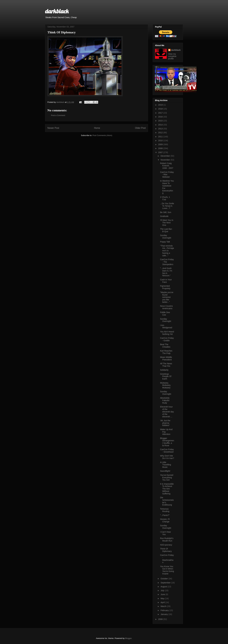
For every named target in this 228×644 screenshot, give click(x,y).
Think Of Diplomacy (166, 550)
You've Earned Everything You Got (167, 478)
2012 (161, 133)
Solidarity (164, 370)
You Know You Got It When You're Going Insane (167, 570)
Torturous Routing (165, 510)
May (163, 598)
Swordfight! (165, 471)
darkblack (57, 11)
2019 (161, 105)
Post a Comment (58, 115)
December (165, 156)
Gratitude (164, 216)
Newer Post (53, 128)
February (165, 610)
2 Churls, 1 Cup (165, 198)
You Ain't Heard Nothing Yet (167, 333)
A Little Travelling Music (166, 465)
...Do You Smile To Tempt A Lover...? (167, 206)
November (165, 160)
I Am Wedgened (166, 326)
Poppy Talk (165, 242)
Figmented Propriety (165, 287)
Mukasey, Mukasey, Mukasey (165, 385)
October (164, 579)
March (164, 606)
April (163, 602)
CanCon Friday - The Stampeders (167, 262)
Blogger (128, 638)
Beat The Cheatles (165, 346)
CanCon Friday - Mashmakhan (167, 559)
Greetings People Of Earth (166, 376)
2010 (161, 141)
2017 (161, 113)
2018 (161, 109)
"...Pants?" (165, 515)
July (163, 590)
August (164, 587)
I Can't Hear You (165, 533)
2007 (161, 152)
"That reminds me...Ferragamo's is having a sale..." (167, 251)
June (163, 594)
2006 (161, 619)
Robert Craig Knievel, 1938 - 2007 (167, 166)
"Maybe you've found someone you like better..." (167, 297)
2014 (161, 125)
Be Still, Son (166, 212)
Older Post (140, 128)
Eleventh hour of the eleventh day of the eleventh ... (167, 412)
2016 (161, 117)
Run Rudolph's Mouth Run (167, 540)
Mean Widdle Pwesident (166, 358)
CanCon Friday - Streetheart (167, 451)
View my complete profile (172, 56)
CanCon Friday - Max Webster (167, 175)
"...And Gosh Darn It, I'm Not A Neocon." (166, 272)
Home (97, 128)
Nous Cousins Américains (166, 307)
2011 (161, 137)
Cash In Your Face (166, 281)
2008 (161, 148)
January (164, 614)
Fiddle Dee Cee (165, 314)
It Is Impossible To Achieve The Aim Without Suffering (167, 489)
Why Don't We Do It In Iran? (167, 457)
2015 (161, 121)
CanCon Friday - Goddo (167, 339)
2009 (161, 144)
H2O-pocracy (166, 545)
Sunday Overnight (166, 237)
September (166, 583)
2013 (161, 129)
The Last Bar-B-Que (166, 230)
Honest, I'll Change (165, 520)
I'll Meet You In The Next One (167, 223)
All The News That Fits (166, 365)
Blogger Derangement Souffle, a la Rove (167, 442)
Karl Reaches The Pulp (166, 352)
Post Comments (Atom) (102, 135)
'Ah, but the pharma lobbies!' (165, 423)
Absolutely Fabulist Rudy (165, 400)
